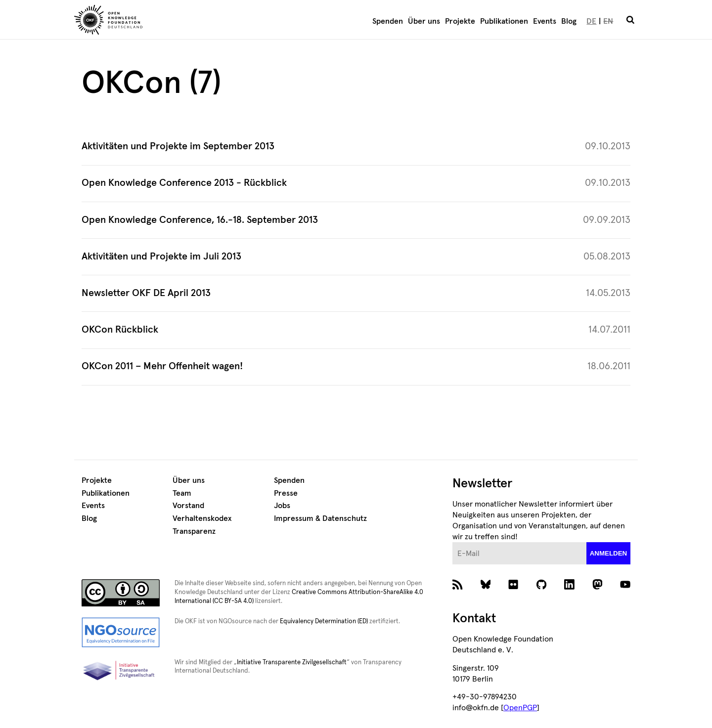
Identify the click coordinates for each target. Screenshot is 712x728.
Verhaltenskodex (202, 518)
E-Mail (453, 542)
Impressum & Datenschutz (320, 518)
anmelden (609, 553)
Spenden (388, 21)
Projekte (460, 21)
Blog (569, 21)
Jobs (282, 506)
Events (545, 21)
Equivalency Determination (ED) (324, 621)
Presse (286, 493)
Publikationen (504, 21)
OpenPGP (520, 708)
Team (182, 493)
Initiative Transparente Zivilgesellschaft (292, 663)
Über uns (424, 21)
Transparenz (194, 531)
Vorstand (188, 506)
